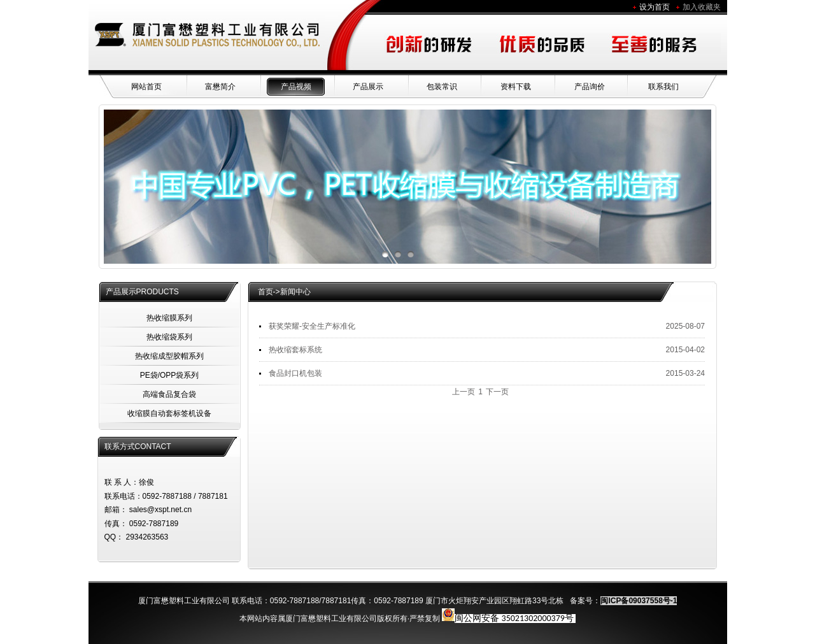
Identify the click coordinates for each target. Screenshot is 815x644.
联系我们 (663, 87)
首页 (266, 292)
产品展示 (368, 87)
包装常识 (442, 87)
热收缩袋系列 (169, 337)
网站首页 (146, 87)
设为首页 (655, 7)
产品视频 (296, 87)
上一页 (464, 392)
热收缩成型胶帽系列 (169, 356)
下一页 (497, 392)
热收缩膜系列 (169, 318)
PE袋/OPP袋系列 (170, 375)
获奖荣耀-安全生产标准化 (312, 326)
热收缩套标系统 (295, 350)
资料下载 (516, 87)
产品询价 (590, 87)
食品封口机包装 (295, 373)
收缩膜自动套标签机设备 (169, 413)
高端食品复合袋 (169, 394)
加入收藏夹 (702, 7)
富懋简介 (220, 87)
